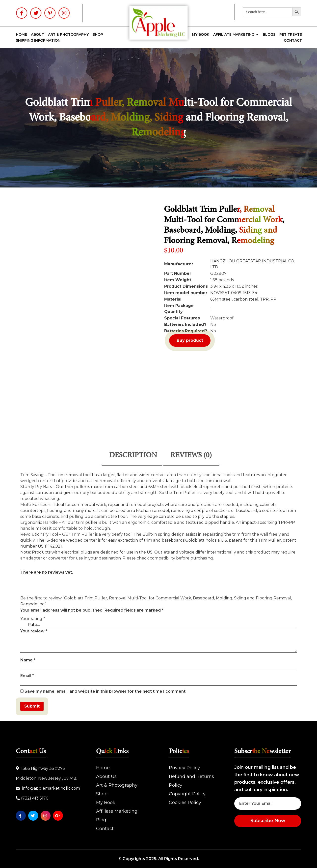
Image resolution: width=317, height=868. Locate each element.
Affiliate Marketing (117, 811)
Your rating (33, 619)
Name (28, 660)
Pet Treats (291, 34)
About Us (106, 776)
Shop (98, 34)
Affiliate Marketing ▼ (236, 34)
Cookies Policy (185, 803)
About (38, 34)
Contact (293, 40)
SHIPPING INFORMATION (38, 40)
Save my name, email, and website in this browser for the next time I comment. (106, 691)
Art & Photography (68, 34)
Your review (34, 631)
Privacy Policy (184, 768)
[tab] (133, 456)
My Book (201, 34)
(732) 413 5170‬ (32, 798)
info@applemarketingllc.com (48, 788)
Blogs (269, 34)
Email (27, 676)
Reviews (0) (191, 456)
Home (21, 34)
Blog (101, 820)
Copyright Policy (187, 794)
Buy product (190, 340)
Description (133, 456)
